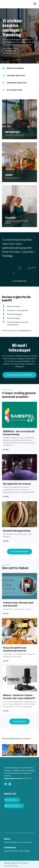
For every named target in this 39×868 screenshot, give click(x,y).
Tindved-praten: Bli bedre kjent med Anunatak (18, 604)
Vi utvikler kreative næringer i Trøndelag (12, 33)
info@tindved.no (25, 330)
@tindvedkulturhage (13, 739)
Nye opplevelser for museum (17, 484)
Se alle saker (19, 721)
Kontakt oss (11, 56)
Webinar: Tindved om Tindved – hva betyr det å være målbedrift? (19, 697)
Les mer (6, 449)
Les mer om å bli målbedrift (19, 375)
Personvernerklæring (11, 866)
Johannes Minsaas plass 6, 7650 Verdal (18, 842)
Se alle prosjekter (20, 552)
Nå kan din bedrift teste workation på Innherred (15, 649)
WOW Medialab (23, 863)
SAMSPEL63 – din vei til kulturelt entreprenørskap (19, 433)
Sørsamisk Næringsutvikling (17, 531)
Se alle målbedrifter (19, 281)
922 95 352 (12, 800)
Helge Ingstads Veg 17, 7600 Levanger (17, 851)
